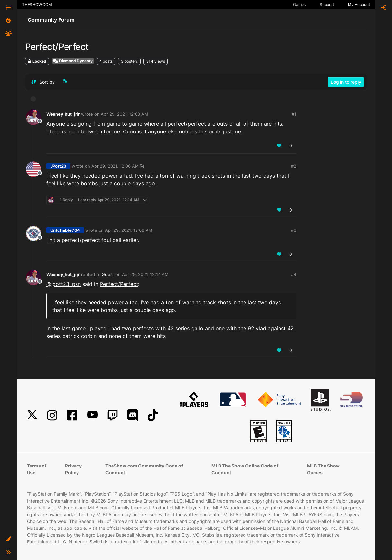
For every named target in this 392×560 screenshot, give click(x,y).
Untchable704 (65, 230)
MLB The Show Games (323, 469)
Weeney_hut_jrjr (63, 114)
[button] (8, 539)
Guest (108, 274)
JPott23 (58, 166)
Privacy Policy (73, 469)
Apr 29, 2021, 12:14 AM (145, 274)
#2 (294, 166)
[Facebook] (72, 415)
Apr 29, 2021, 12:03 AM (125, 114)
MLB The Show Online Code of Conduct (245, 469)
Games (299, 4)
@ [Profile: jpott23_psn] (64, 284)
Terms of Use (37, 469)
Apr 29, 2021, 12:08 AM (129, 230)
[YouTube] (92, 415)
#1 (294, 114)
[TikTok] (153, 415)
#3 (294, 230)
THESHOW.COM (37, 4)
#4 (294, 274)
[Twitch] (113, 415)
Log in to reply (346, 82)
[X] (32, 415)
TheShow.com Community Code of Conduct (144, 469)
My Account (359, 4)
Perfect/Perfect (119, 284)
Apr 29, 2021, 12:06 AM (115, 166)
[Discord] (133, 415)
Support (327, 4)
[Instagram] (52, 415)
